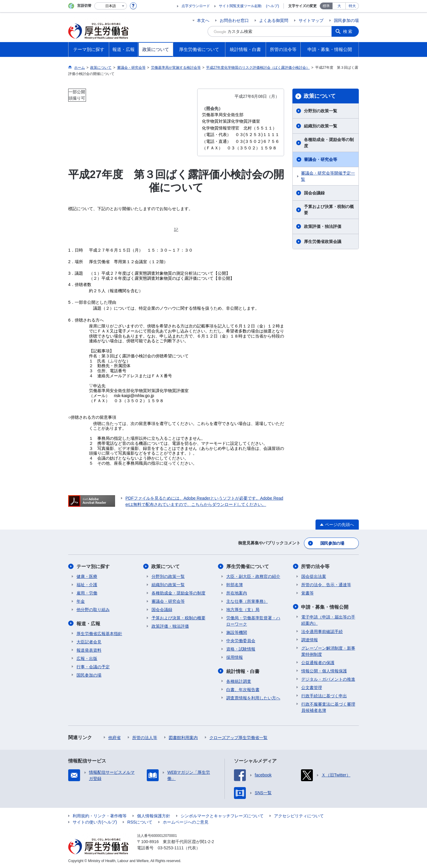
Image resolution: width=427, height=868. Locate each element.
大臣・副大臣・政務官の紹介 (253, 576)
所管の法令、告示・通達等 (326, 584)
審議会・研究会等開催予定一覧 (328, 176)
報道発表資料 (89, 650)
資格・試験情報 (241, 649)
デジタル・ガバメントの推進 (328, 679)
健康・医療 (87, 576)
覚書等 (307, 593)
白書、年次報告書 (243, 689)
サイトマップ (311, 20)
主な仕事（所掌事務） (247, 601)
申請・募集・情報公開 (325, 606)
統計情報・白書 (243, 671)
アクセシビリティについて (299, 815)
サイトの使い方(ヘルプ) (95, 821)
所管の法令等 (316, 566)
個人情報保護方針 (154, 815)
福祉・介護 (87, 584)
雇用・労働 (87, 593)
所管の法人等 (145, 737)
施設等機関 (237, 632)
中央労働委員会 (241, 640)
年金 (81, 601)
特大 (352, 6)
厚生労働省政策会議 (323, 242)
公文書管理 (312, 687)
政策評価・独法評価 (323, 226)
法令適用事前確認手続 (322, 631)
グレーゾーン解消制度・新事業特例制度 (328, 651)
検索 (348, 31)
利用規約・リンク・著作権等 (100, 815)
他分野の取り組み (93, 609)
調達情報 (310, 639)
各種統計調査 (239, 681)
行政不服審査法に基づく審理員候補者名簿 (328, 707)
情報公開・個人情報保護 (324, 670)
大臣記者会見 (89, 641)
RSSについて (140, 821)
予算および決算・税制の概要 (329, 210)
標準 (326, 6)
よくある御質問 (274, 20)
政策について (320, 96)
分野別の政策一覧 (321, 111)
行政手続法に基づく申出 (324, 695)
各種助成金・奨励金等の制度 (329, 143)
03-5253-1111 (171, 847)
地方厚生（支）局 (243, 609)
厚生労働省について (248, 566)
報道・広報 (88, 623)
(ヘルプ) (273, 6)
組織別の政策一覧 (321, 126)
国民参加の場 (346, 20)
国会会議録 (314, 193)
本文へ (203, 20)
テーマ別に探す (93, 566)
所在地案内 (237, 593)
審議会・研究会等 (321, 159)
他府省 (114, 737)
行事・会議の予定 (93, 666)
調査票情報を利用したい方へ (253, 697)
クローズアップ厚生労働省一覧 (238, 737)
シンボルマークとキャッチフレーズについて (222, 815)
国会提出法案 (314, 576)
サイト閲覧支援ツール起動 (240, 6)
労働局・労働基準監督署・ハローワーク (253, 621)
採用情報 (235, 657)
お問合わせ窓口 (234, 20)
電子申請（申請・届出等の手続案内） (328, 620)
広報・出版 (87, 658)
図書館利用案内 (183, 737)
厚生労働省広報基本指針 (99, 633)
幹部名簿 (235, 584)
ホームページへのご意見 (186, 821)
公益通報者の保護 (318, 662)
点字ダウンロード (196, 6)
